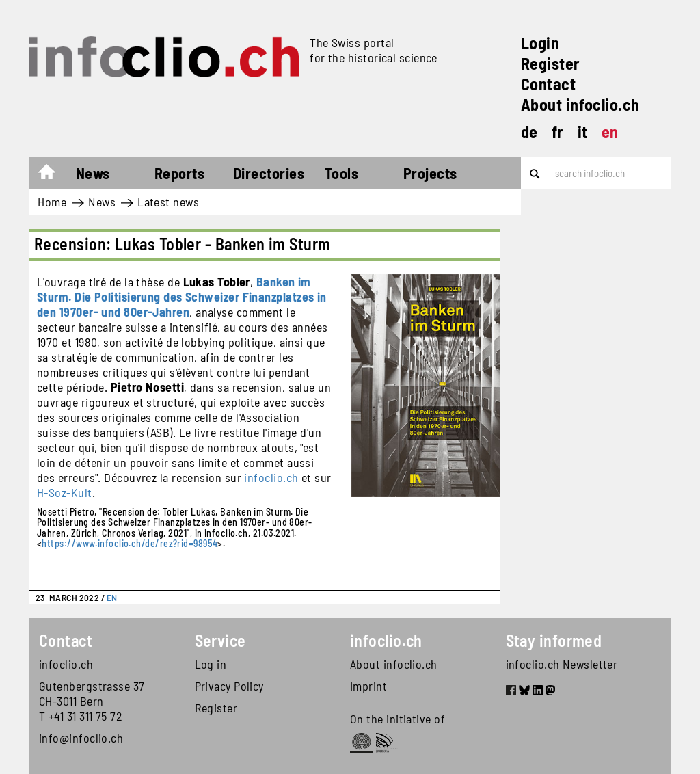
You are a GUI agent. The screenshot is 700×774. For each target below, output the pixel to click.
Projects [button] (430, 173)
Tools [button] (341, 173)
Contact (548, 84)
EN (112, 598)
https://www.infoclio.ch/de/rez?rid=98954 (130, 543)
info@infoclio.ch (81, 738)
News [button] (93, 173)
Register (551, 63)
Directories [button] (269, 173)
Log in (211, 664)
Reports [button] (179, 173)
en (610, 132)
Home (54, 175)
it (583, 132)
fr (558, 132)
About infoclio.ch (580, 104)
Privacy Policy (229, 686)
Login (540, 43)
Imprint (368, 686)
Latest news (168, 202)
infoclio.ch (271, 477)
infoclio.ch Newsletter (562, 664)
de (529, 132)
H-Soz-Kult (65, 492)
